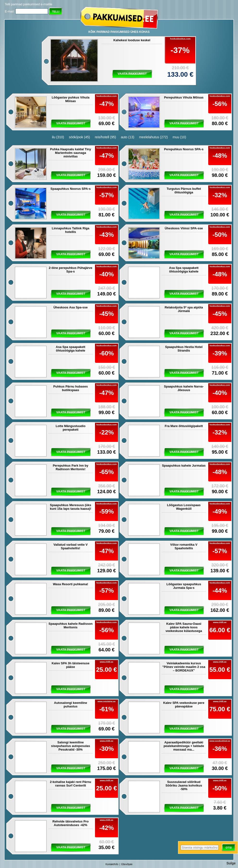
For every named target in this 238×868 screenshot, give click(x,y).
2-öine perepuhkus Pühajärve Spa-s (70, 270)
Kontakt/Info (112, 864)
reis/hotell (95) (105, 137)
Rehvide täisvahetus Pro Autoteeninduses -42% (71, 823)
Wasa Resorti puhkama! (71, 584)
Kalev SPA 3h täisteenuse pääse (71, 665)
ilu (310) (58, 137)
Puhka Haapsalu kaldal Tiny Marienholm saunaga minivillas (71, 153)
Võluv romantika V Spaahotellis (184, 546)
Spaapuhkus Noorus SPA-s (70, 189)
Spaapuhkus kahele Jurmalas (184, 466)
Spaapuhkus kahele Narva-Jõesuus (184, 388)
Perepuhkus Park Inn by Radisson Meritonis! (71, 467)
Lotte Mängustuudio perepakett (71, 428)
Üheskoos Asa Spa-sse (71, 307)
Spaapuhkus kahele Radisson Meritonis (71, 625)
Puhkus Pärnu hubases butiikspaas (71, 388)
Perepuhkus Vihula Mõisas (184, 97)
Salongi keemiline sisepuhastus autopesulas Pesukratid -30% (71, 746)
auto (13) (128, 137)
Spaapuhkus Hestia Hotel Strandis (184, 349)
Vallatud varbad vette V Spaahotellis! (71, 546)
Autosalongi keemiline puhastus (71, 705)
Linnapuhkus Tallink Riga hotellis (71, 230)
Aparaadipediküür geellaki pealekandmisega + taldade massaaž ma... (184, 746)
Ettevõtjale (127, 864)
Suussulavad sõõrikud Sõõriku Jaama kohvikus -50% (184, 785)
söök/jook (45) (79, 137)
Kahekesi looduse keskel (132, 40)
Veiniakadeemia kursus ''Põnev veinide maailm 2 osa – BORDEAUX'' (184, 667)
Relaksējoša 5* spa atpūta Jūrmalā (184, 309)
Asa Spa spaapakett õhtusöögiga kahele (184, 270)
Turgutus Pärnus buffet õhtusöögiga (184, 191)
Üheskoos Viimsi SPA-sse (184, 228)
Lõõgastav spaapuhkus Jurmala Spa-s (184, 586)
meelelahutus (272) (154, 137)
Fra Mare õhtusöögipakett (184, 426)
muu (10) (179, 137)
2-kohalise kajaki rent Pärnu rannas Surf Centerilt (71, 784)
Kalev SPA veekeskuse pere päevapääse (184, 705)
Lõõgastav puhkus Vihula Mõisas (70, 99)
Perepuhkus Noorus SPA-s (184, 149)
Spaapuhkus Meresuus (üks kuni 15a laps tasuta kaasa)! (71, 507)
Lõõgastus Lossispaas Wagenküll (184, 507)
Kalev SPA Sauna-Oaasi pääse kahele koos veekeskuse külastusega (184, 627)
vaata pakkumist (132, 74)
